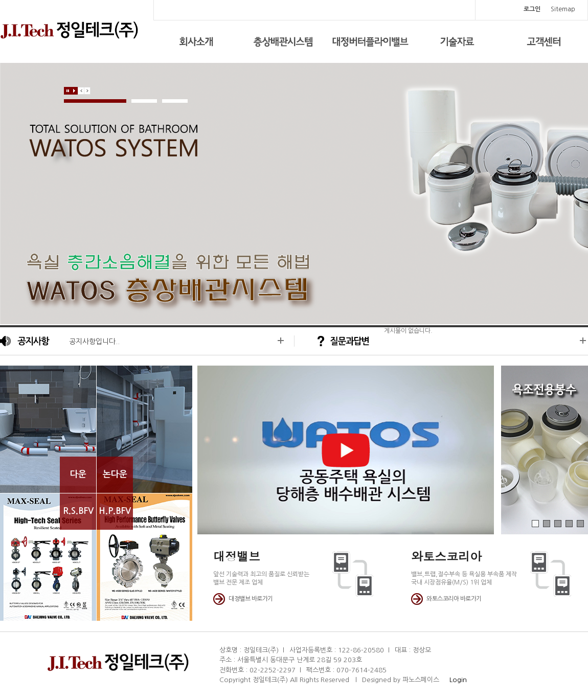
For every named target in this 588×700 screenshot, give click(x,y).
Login (454, 680)
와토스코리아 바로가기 (454, 599)
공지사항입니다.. (94, 342)
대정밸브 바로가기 (251, 599)
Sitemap (563, 9)
